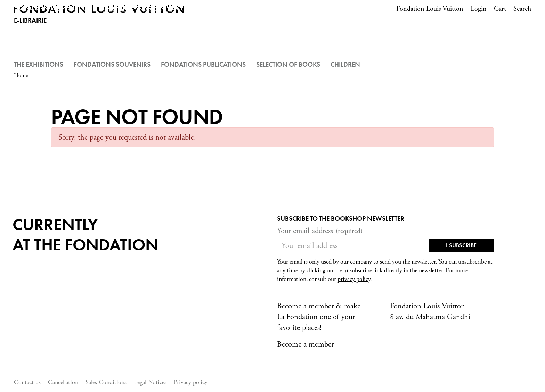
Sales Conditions (106, 382)
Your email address (320, 231)
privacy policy (354, 279)
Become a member (305, 344)
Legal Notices (150, 382)
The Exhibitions (39, 64)
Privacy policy (191, 382)
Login (479, 9)
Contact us (27, 382)
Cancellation (63, 382)
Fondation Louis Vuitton (430, 9)
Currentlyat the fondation (85, 235)
